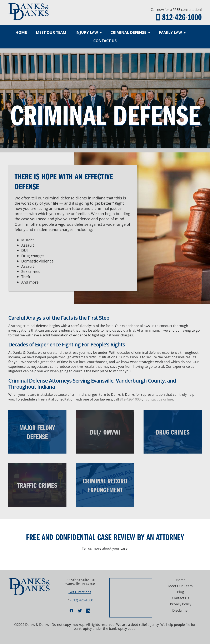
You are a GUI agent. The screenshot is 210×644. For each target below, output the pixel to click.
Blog (181, 592)
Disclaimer (181, 610)
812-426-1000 (182, 17)
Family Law (172, 32)
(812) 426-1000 (82, 600)
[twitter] (80, 611)
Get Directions (80, 592)
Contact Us (105, 41)
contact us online (159, 399)
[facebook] (71, 611)
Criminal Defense (130, 32)
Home (21, 32)
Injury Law (89, 32)
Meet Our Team (51, 32)
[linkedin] (88, 611)
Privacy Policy (181, 604)
